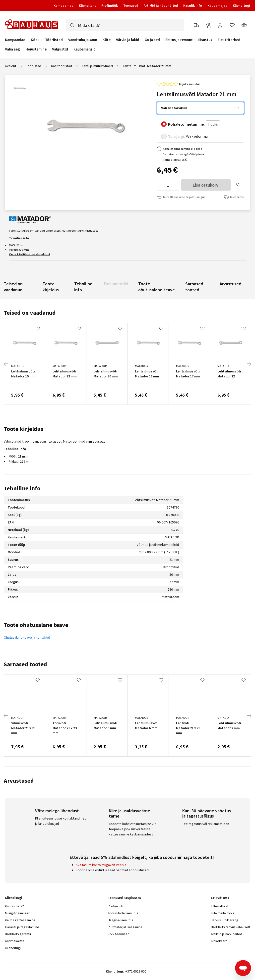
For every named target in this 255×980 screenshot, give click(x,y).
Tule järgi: (177, 136)
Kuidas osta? (14, 906)
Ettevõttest (220, 906)
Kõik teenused (119, 934)
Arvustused (230, 284)
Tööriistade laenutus (123, 913)
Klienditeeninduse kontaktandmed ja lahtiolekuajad (61, 821)
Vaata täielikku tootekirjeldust (30, 254)
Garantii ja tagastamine (22, 927)
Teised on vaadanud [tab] (30, 313)
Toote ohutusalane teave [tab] (36, 625)
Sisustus (205, 40)
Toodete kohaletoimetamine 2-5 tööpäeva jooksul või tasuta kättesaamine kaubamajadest (133, 829)
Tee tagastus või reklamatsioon (206, 824)
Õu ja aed (152, 40)
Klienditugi (241, 5)
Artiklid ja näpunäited (161, 5)
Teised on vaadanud (13, 287)
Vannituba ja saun (83, 40)
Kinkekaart (219, 941)
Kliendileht (87, 5)
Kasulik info (193, 5)
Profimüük (110, 5)
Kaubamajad (217, 5)
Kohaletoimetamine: (186, 124)
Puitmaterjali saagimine (125, 927)
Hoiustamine (36, 49)
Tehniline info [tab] (22, 488)
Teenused (131, 5)
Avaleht (11, 66)
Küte (107, 40)
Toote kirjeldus (51, 287)
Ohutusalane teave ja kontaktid (27, 637)
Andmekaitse (15, 941)
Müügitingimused (18, 913)
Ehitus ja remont (179, 40)
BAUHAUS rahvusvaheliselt (230, 927)
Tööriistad (54, 40)
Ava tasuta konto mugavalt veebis (101, 865)
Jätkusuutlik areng (225, 920)
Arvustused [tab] (19, 781)
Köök (35, 40)
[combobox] (125, 25)
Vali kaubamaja (197, 136)
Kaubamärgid (85, 49)
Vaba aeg (12, 49)
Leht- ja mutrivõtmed (97, 66)
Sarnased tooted (194, 287)
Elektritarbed (229, 40)
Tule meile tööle (223, 913)
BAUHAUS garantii (18, 934)
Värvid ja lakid (128, 40)
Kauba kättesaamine (20, 920)
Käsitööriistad (62, 66)
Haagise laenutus (121, 920)
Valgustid (60, 49)
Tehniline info (83, 287)
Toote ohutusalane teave (157, 287)
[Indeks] (213, 125)
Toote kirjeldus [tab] (24, 429)
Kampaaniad (64, 5)
